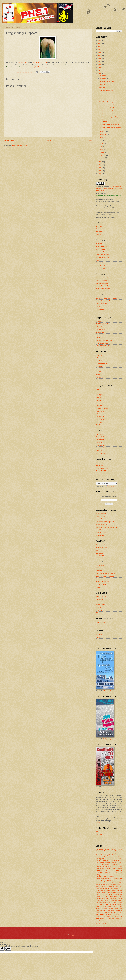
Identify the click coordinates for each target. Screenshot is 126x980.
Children (120, 855)
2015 (100, 67)
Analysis (104, 851)
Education (114, 865)
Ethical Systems (101, 622)
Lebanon (106, 889)
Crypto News (100, 332)
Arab (113, 851)
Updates (117, 918)
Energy (120, 867)
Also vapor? (103, 87)
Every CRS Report (102, 246)
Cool (108, 859)
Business (115, 855)
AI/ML (121, 849)
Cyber (109, 861)
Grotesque (107, 879)
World (98, 923)
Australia (120, 851)
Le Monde (99, 369)
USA (98, 921)
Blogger (73, 935)
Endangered (114, 867)
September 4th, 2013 (40, 63)
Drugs (120, 863)
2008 (100, 174)
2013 (100, 73)
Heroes (98, 881)
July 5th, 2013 (22, 63)
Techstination (100, 417)
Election (98, 867)
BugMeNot (99, 232)
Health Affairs (100, 519)
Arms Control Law (101, 545)
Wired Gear (100, 425)
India (121, 883)
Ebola (97, 865)
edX (97, 837)
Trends (103, 916)
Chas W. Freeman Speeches (105, 280)
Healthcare (118, 879)
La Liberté (99, 361)
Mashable (99, 406)
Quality (100, 905)
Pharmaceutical (101, 899)
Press (104, 903)
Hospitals (109, 881)
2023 (100, 43)
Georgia (98, 877)
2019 (100, 55)
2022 (100, 46)
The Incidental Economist (104, 471)
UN (113, 918)
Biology (115, 853)
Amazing (99, 851)
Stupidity (119, 910)
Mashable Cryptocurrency (104, 346)
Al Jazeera (99, 634)
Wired (98, 587)
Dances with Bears (102, 283)
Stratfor (98, 306)
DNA (113, 863)
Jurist (98, 550)
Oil (104, 895)
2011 (100, 165)
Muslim (108, 893)
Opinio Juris (100, 553)
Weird (121, 921)
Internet (103, 885)
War (110, 921)
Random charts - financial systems (110, 127)
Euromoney (100, 465)
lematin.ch (99, 374)
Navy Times (100, 451)
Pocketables (100, 411)
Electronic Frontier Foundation (105, 573)
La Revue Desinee (102, 363)
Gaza (113, 875)
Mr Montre (99, 607)
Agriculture (114, 849)
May (101, 146)
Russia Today (100, 640)
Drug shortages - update (107, 105)
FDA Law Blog (100, 516)
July (101, 140)
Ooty (121, 895)
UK (106, 918)
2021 (100, 49)
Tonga (113, 915)
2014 (100, 70)
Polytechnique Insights (103, 255)
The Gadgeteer (101, 419)
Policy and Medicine (102, 533)
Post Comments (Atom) (20, 145)
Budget (107, 855)
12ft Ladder (99, 226)
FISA (105, 871)
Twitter (116, 917)
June (101, 143)
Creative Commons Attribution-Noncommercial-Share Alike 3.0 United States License (109, 189)
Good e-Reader (101, 403)
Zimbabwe (104, 923)
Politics (120, 899)
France (106, 873)
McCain (109, 891)
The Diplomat (100, 309)
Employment (106, 867)
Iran (107, 885)
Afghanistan (100, 849)
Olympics (116, 895)
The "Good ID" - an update (108, 102)
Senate (116, 909)
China (98, 857)
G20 (121, 873)
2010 (100, 168)
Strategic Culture (101, 263)
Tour (121, 915)
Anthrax (110, 851)
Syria (115, 913)
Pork (102, 901)
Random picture (104, 96)
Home (48, 141)
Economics (105, 865)
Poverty (106, 901)
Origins (98, 897)
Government (100, 879)
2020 (100, 52)
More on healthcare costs (107, 99)
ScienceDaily (100, 535)
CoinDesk (99, 327)
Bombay (98, 855)
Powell (112, 901)
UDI (103, 918)
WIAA (98, 613)
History (103, 881)
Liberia (112, 889)
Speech (110, 911)
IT (122, 885)
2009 (100, 171)
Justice (104, 887)
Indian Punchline (101, 249)
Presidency (99, 903)
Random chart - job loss (107, 81)
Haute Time (100, 599)
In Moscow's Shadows (103, 289)
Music (103, 893)
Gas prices (107, 875)
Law (121, 887)
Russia (120, 907)
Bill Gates (109, 853)
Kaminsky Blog (101, 605)
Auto (97, 853)
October (102, 131)
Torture (117, 915)
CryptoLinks (100, 338)
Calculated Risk (101, 463)
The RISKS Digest (102, 584)
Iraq (111, 885)
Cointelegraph (100, 329)
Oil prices (109, 895)
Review (105, 907)
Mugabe (98, 893)
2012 (100, 162)
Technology (100, 914)
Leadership (99, 889)
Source (98, 823)
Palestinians (113, 897)
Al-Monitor (99, 244)
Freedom (112, 873)
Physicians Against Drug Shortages (37, 67)
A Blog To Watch (101, 596)
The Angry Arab (101, 266)
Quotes (105, 905)
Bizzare (120, 853)
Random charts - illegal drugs (108, 93)
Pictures (109, 899)
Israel (118, 885)
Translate (109, 486)
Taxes (120, 913)
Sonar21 (99, 260)
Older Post (87, 141)
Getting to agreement (109, 739)
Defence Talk (100, 437)
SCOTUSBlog (100, 556)
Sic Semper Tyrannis (102, 257)
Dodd (116, 863)
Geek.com (99, 397)
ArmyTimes (99, 434)
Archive (98, 229)
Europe (108, 869)
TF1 (97, 643)
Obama (99, 895)
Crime (120, 859)
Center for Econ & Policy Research (107, 298)
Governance (119, 877)
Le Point (98, 372)
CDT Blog (99, 568)
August (102, 137)
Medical (114, 891)
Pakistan (105, 897)
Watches (115, 921)
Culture (104, 861)
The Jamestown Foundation (105, 312)
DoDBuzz (99, 442)
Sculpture (104, 909)
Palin (121, 897)
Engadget (99, 395)
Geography (119, 875)
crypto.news (100, 335)
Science (98, 909)
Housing (120, 881)
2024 (100, 40)
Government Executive (103, 448)
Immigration (106, 883)
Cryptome (99, 571)
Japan (98, 887)
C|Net (98, 389)
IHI (97, 832)
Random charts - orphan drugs (109, 117)
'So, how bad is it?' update (108, 108)
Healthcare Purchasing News (105, 522)
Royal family (112, 907)
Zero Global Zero (108, 787)
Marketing (103, 891)
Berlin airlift (102, 853)
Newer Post (9, 141)
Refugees (120, 905)
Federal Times (100, 445)
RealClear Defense (102, 453)
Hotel (115, 881)
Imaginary (99, 883)
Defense (114, 861)
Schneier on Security (102, 582)
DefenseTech (100, 440)
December (103, 76)
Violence (105, 921)
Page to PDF (100, 234)
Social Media (99, 911)
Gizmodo (99, 400)
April (101, 149)
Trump (108, 917)
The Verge (99, 422)
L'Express (99, 358)
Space (105, 911)
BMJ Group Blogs (101, 514)
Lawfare (98, 579)
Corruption (114, 859)
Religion (98, 907)
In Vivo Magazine (101, 524)
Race (110, 905)
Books (103, 855)
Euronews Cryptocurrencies (104, 340)
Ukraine (109, 918)
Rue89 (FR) (100, 377)
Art (116, 851)
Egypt (121, 865)
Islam (114, 885)
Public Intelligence (102, 304)
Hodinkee (99, 602)
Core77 (98, 392)
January (102, 158)
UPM (121, 919)
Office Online (100, 840)
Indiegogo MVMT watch (107, 90)
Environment (100, 869)
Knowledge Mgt (113, 887)
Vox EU (98, 474)
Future (117, 873)
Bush (110, 855)
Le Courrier (99, 366)
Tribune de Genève (102, 380)
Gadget (99, 875)
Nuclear (120, 893)
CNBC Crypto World (102, 324)
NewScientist (100, 530)
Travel (98, 917)
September (103, 134)
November (103, 79)
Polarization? (107, 691)
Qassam (120, 903)
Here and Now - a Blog (103, 286)
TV (112, 917)
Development (100, 863)
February (103, 155)
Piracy (115, 899)
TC (97, 414)
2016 (100, 64)
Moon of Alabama (101, 252)
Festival (120, 869)
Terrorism (108, 915)
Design (120, 861)
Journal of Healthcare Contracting (106, 527)
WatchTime (99, 610)
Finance (99, 871)
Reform (114, 905)
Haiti (112, 879)
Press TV (99, 637)
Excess (114, 869)
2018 (100, 58)
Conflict (120, 857)
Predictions (119, 901)
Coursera (99, 835)
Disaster (108, 863)
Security (110, 909)
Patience (102, 84)
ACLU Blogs (100, 565)
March (102, 152)
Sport (114, 911)
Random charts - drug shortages (109, 124)
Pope (97, 901)
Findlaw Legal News (102, 548)
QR (97, 905)
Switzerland (109, 913)
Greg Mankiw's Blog (102, 468)
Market (98, 891)
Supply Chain (100, 913)
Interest (98, 885)
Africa (107, 849)
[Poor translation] (8, 949)
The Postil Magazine (102, 268)
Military (120, 890)
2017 (100, 61)
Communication (109, 857)
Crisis (98, 861)
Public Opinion (112, 903)
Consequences (101, 859)
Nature (114, 892)
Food (110, 871)
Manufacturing (118, 889)
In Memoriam (114, 883)
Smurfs (120, 909)
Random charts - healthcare (108, 111)
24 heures (99, 355)
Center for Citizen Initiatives (104, 278)
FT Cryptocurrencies (102, 343)
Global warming (108, 877)
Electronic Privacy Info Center (105, 576)
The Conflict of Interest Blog (105, 625)
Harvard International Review (105, 301)
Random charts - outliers (107, 114)
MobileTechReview (102, 408)
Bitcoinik (99, 321)
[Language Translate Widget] (107, 483)
